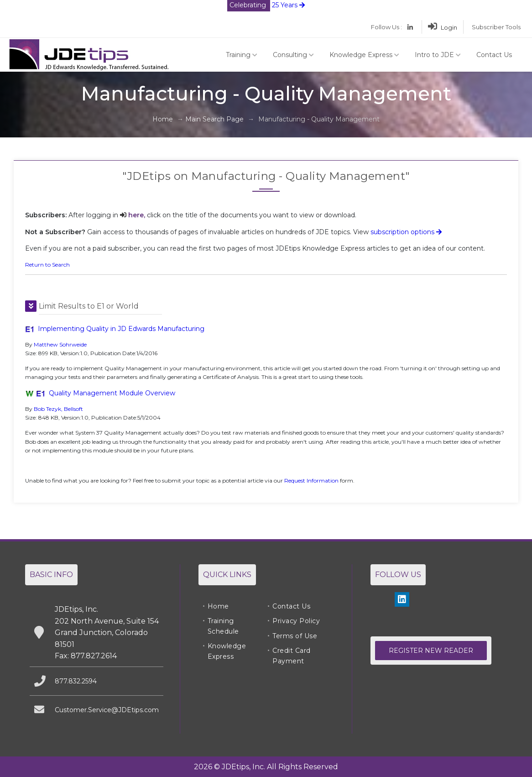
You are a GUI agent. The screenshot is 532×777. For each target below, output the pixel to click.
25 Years (266, 5)
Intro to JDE (438, 55)
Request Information (311, 480)
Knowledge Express (364, 55)
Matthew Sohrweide (60, 344)
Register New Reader (431, 651)
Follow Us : (386, 27)
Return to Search (47, 265)
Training (242, 55)
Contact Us (494, 55)
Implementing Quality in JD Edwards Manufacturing (121, 329)
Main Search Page (214, 119)
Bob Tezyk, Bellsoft (58, 409)
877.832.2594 (76, 681)
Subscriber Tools (496, 27)
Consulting (293, 55)
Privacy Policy (296, 621)
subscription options (406, 232)
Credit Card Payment (292, 656)
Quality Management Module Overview (112, 393)
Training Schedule (223, 626)
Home (163, 119)
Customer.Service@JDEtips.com (107, 710)
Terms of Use (295, 636)
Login (443, 27)
